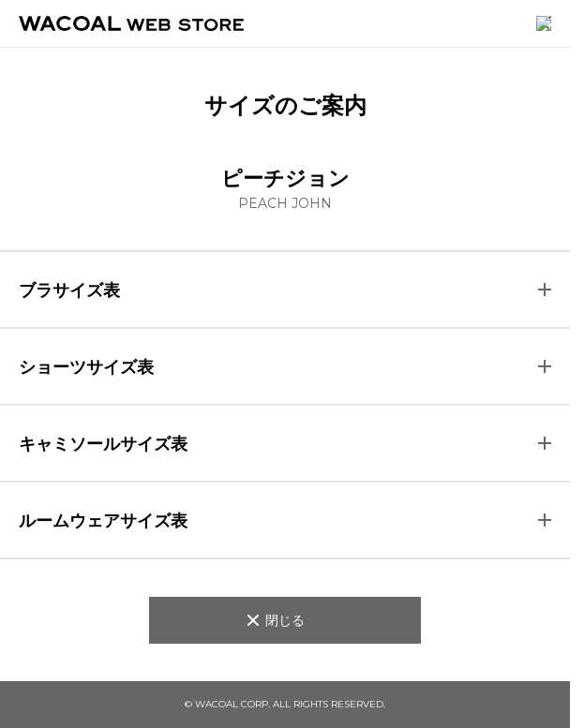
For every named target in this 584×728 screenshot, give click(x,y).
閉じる (285, 620)
